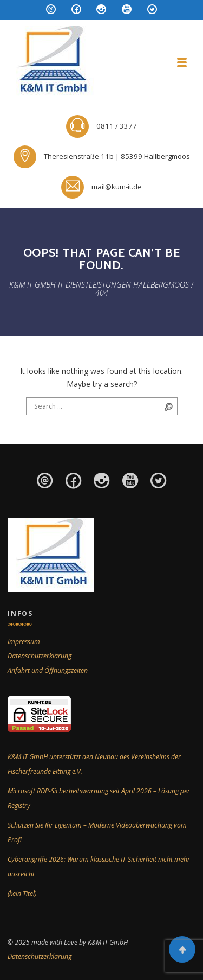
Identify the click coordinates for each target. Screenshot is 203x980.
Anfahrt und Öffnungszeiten (48, 670)
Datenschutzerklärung (40, 656)
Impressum (24, 642)
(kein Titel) (22, 893)
